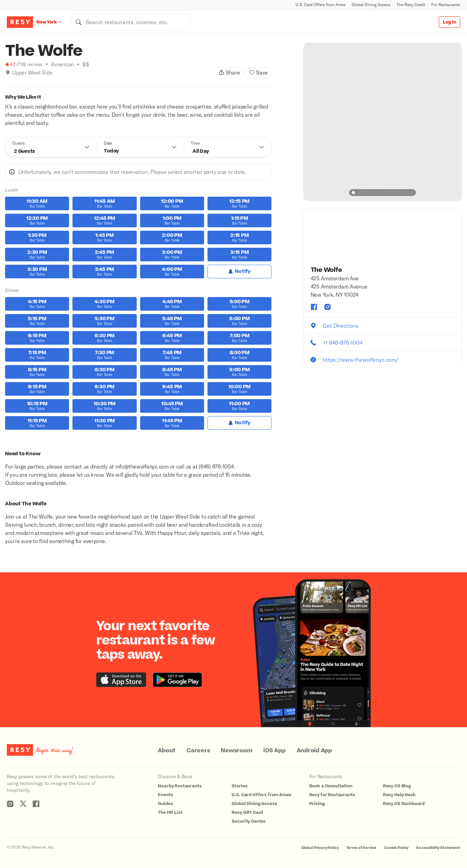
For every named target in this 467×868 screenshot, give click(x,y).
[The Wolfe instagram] (328, 307)
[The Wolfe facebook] (314, 307)
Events (165, 795)
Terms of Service (362, 848)
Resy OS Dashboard (404, 804)
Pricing (317, 804)
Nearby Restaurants (180, 786)
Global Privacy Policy (320, 848)
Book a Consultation (331, 786)
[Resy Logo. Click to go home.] (20, 22)
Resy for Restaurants (332, 795)
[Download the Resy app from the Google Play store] (177, 680)
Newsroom (237, 751)
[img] (8, 72)
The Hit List (170, 813)
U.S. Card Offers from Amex (321, 5)
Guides (165, 804)
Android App (314, 751)
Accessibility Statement (438, 848)
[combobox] (131, 22)
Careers (198, 751)
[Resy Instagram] (10, 804)
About (167, 751)
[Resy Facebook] (36, 804)
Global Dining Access (371, 5)
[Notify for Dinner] (239, 423)
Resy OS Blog (397, 786)
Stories (239, 786)
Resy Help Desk (399, 795)
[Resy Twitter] (23, 804)
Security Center (249, 821)
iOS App (274, 751)
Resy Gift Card (247, 813)
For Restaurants (446, 5)
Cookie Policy (396, 848)
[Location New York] (54, 22)
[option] (383, 122)
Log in (449, 22)
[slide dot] (353, 193)
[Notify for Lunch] (239, 272)
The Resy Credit (411, 5)
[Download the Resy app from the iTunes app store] (121, 680)
